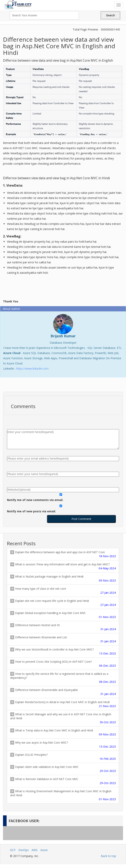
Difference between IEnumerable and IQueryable (63, 692)
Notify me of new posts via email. (31, 511)
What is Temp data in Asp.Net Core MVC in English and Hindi (63, 732)
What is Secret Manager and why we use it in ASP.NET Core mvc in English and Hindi (63, 718)
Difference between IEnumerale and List (63, 639)
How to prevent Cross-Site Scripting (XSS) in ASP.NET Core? (63, 664)
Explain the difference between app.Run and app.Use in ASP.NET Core (63, 554)
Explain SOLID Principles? (63, 757)
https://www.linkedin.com (32, 369)
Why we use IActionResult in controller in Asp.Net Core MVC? (63, 651)
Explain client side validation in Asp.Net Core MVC (63, 769)
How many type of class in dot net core (63, 591)
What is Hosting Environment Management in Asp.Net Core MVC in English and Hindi (63, 795)
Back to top (108, 856)
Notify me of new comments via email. (35, 500)
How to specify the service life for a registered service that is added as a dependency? (63, 678)
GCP (13, 850)
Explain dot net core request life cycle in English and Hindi (63, 603)
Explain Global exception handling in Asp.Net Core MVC (63, 615)
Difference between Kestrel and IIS (63, 627)
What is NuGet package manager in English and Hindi (63, 579)
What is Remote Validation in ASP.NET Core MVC (63, 781)
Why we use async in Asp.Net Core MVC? (63, 745)
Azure (44, 850)
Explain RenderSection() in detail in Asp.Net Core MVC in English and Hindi (63, 704)
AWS (35, 850)
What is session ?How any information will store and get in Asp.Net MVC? (63, 566)
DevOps (24, 850)
